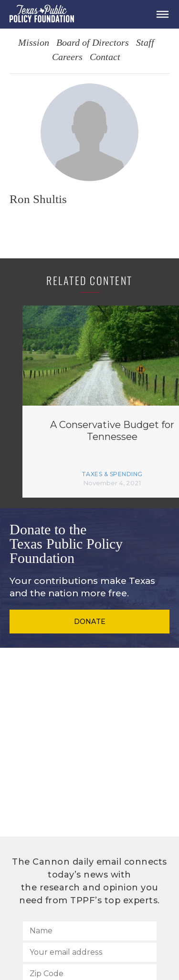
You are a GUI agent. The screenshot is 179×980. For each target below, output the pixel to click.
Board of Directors (93, 43)
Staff (145, 43)
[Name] (90, 931)
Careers (67, 57)
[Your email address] (90, 952)
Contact (105, 57)
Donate (90, 622)
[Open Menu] (162, 14)
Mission (34, 43)
